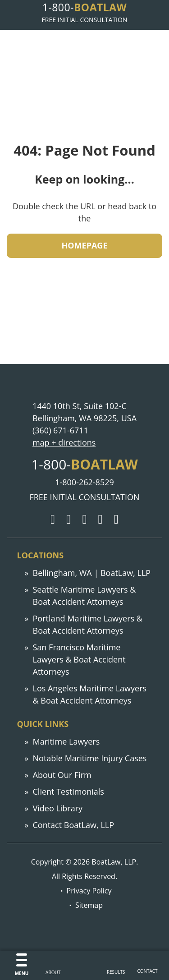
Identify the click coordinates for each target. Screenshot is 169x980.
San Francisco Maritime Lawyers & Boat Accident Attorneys (79, 659)
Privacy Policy (89, 891)
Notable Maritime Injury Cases (90, 758)
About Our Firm (62, 775)
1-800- (84, 7)
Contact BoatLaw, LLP (74, 825)
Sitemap (89, 905)
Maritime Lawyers (66, 741)
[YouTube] (116, 520)
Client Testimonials (69, 791)
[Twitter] (69, 520)
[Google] (53, 520)
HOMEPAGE (85, 245)
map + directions (64, 442)
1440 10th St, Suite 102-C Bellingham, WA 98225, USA (84, 412)
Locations (41, 555)
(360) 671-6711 (60, 430)
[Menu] (22, 966)
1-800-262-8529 (84, 482)
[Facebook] (84, 520)
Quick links (43, 724)
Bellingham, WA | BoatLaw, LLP (92, 573)
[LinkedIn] (100, 520)
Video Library (58, 808)
